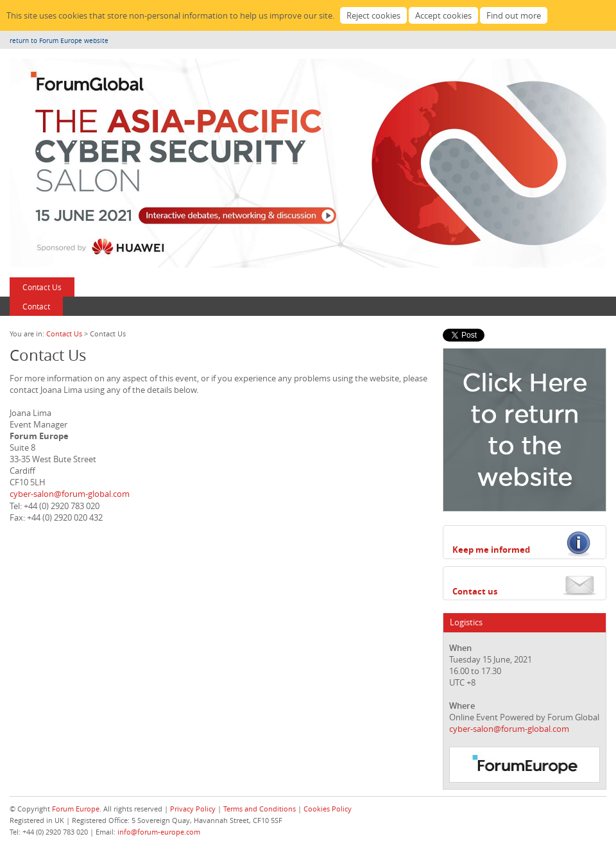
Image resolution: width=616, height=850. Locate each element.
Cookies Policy (328, 809)
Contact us (475, 591)
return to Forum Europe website (59, 41)
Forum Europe (76, 809)
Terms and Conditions (260, 809)
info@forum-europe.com (159, 832)
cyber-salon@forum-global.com (70, 494)
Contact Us (42, 287)
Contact (36, 306)
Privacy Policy (193, 809)
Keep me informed (491, 550)
